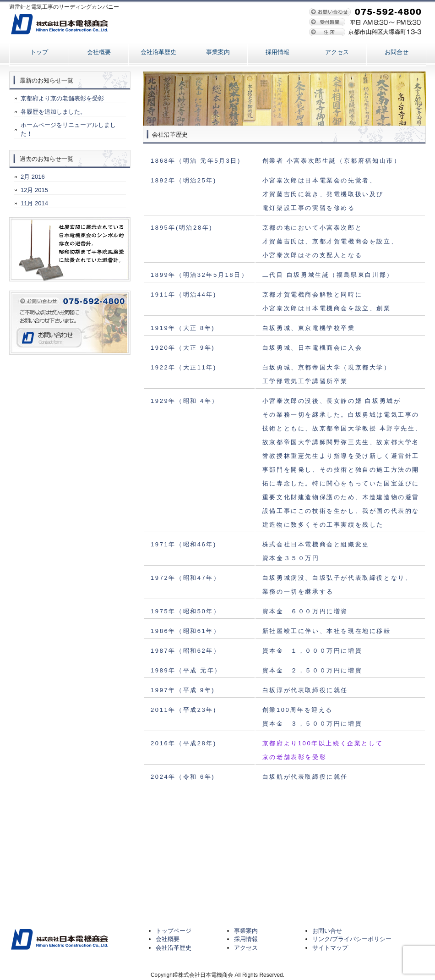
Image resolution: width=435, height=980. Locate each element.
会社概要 (99, 52)
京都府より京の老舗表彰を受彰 (62, 98)
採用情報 (277, 52)
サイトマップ (330, 948)
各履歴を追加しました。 (53, 112)
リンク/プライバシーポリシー (352, 939)
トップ (39, 52)
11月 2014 (34, 203)
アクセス (337, 52)
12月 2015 (34, 190)
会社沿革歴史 (158, 52)
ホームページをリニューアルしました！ (68, 129)
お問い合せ (327, 931)
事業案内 (218, 52)
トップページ (174, 931)
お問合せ (397, 52)
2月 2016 (33, 177)
